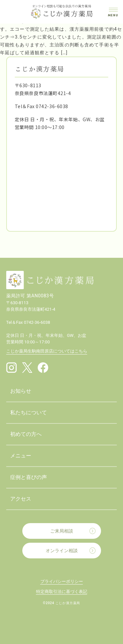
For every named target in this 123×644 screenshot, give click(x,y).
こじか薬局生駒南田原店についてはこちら (47, 351)
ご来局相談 (62, 531)
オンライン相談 (62, 551)
